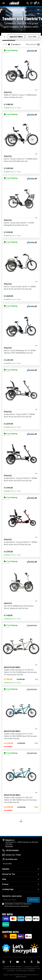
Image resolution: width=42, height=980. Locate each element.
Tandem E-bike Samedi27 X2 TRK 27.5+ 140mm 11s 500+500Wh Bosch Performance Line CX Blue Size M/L (20, 800)
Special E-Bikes (30, 15)
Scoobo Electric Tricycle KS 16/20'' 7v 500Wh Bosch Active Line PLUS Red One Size (21, 543)
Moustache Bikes (12, 667)
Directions (9, 846)
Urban (21, 15)
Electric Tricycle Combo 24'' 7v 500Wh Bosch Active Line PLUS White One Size (21, 160)
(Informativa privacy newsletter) (17, 906)
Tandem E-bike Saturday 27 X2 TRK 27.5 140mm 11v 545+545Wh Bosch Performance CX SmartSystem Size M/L (20, 672)
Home (9, 15)
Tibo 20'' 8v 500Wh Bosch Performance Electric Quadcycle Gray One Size (19, 607)
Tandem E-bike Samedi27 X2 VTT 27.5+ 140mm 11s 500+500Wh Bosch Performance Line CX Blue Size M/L (20, 736)
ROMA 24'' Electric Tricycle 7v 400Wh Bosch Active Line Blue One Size (20, 96)
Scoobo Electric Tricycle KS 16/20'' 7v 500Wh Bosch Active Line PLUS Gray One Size (21, 479)
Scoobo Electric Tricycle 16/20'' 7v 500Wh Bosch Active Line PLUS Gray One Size (19, 416)
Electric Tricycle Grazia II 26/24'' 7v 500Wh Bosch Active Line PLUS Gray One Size (20, 288)
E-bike (15, 15)
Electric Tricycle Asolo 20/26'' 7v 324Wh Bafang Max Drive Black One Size (19, 224)
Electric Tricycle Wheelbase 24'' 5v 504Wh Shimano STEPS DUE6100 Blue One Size (20, 352)
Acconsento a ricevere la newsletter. (18, 905)
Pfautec (8, 92)
